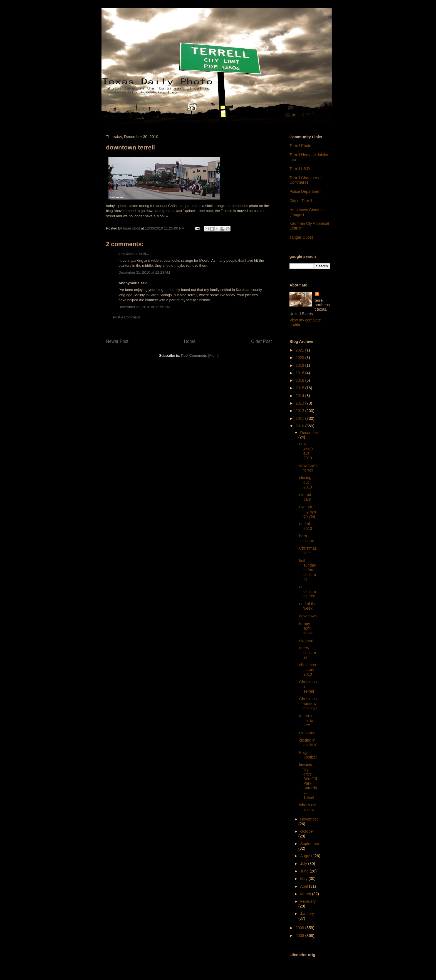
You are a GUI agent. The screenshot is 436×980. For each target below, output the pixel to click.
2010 (300, 426)
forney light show (306, 628)
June (305, 871)
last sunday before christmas (308, 570)
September (309, 844)
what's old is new (308, 807)
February (308, 901)
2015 (300, 388)
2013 (300, 403)
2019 (300, 365)
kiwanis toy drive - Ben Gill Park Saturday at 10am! (308, 781)
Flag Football (308, 755)
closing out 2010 (306, 482)
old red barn (305, 497)
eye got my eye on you (308, 512)
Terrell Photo (300, 146)
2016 (300, 380)
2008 (300, 936)
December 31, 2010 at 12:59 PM (144, 307)
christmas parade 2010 (308, 670)
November (309, 819)
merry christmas (308, 653)
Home (190, 341)
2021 (300, 350)
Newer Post (117, 341)
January (307, 914)
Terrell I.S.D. (300, 169)
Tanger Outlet (301, 237)
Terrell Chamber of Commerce (305, 180)
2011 (300, 418)
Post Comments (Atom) (200, 356)
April (304, 886)
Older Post (261, 341)
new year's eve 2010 (306, 451)
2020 (300, 358)
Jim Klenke (128, 254)
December (309, 433)
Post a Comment (126, 317)
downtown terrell (308, 468)
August (307, 856)
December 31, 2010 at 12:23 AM (144, 272)
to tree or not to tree (307, 720)
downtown (308, 616)
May (304, 879)
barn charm (307, 538)
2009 (300, 928)
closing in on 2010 (308, 743)
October (307, 831)
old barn (306, 640)
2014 (300, 396)
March (306, 894)
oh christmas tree (308, 592)
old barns (307, 733)
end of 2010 (306, 526)
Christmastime (308, 551)
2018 (300, 373)
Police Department (305, 191)
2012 (300, 411)
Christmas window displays (308, 704)
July (304, 864)
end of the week (308, 606)
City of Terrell (301, 201)
